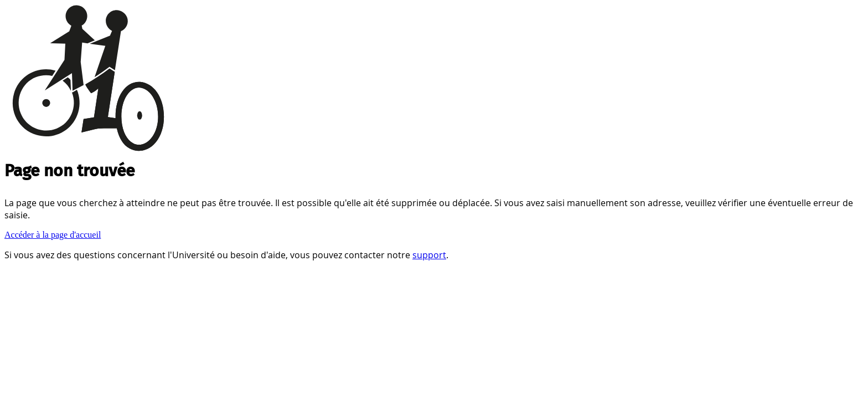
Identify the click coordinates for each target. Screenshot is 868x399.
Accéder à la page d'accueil (53, 235)
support (429, 255)
